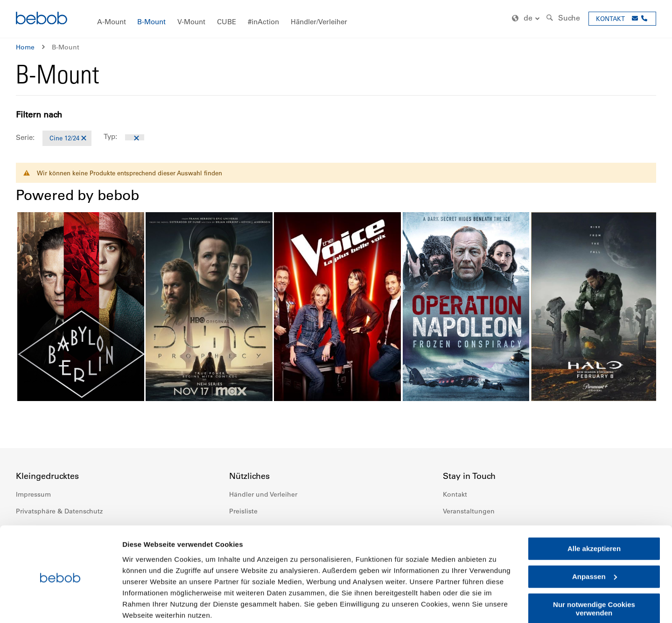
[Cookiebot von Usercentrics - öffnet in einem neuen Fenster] (60, 605)
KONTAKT (610, 18)
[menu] (336, 19)
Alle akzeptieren (594, 512)
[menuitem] (112, 22)
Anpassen (595, 540)
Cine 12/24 (64, 138)
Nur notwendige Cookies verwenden (594, 572)
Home (25, 47)
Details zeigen (146, 605)
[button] (527, 18)
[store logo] (42, 19)
